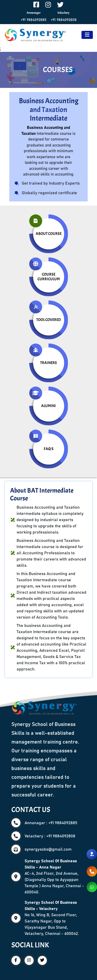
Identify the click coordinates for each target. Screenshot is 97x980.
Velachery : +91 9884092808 (50, 836)
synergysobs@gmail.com (48, 849)
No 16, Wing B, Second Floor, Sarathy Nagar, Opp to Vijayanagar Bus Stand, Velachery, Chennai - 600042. (52, 918)
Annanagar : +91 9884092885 (51, 823)
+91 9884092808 (64, 20)
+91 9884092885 (34, 20)
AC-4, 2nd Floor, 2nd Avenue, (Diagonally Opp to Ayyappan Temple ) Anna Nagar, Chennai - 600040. (54, 877)
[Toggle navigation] (87, 35)
